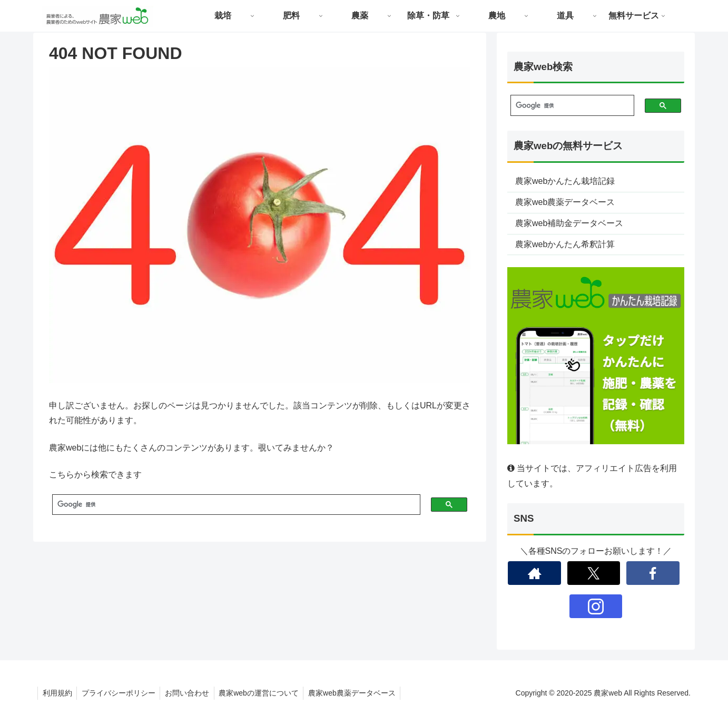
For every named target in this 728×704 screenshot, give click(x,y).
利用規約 (58, 693)
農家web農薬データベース (565, 202)
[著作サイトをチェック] (534, 573)
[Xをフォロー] (594, 573)
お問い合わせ (191, 693)
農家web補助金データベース (569, 223)
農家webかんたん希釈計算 (565, 244)
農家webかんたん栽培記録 (565, 181)
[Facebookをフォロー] (653, 573)
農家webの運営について (264, 693)
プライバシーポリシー (121, 693)
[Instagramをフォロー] (596, 606)
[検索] (232, 505)
